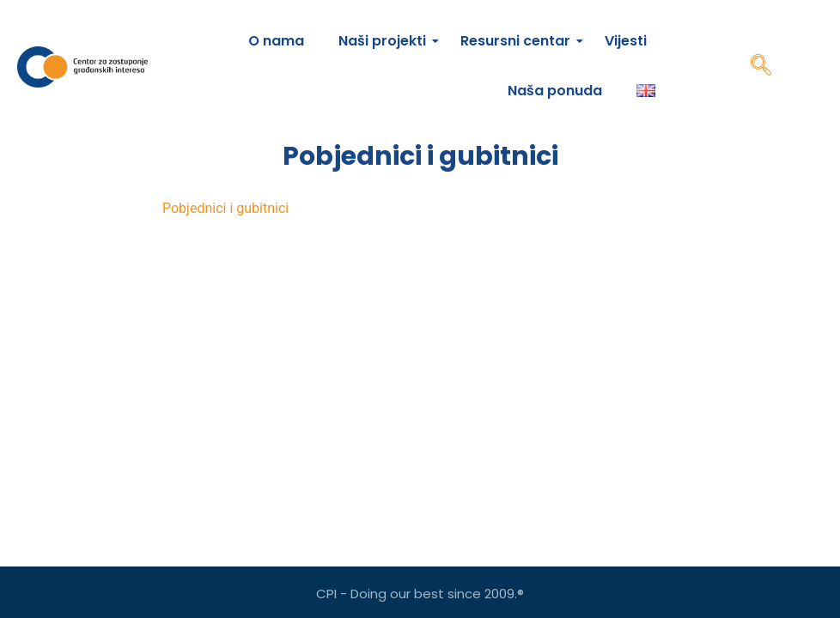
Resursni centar (520, 41)
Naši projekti (387, 41)
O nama (276, 41)
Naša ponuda (555, 91)
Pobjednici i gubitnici (225, 208)
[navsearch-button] (761, 67)
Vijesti (626, 41)
